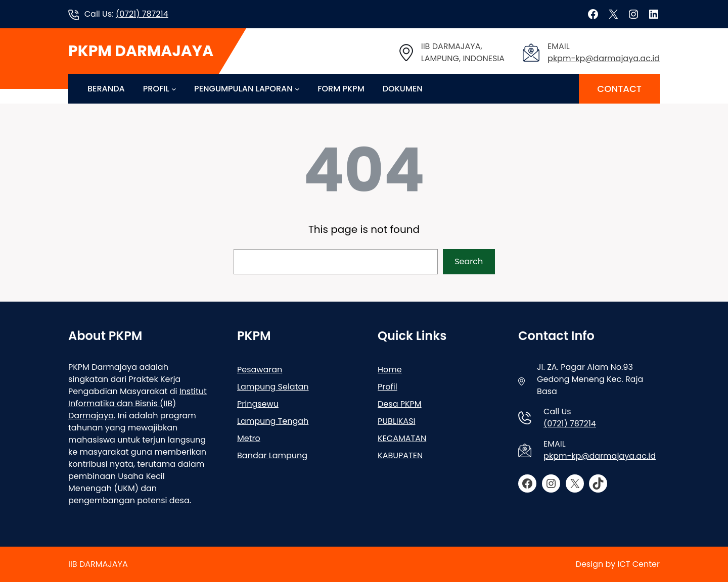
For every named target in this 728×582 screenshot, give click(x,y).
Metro (249, 438)
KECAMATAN (402, 438)
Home (390, 370)
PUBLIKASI (396, 421)
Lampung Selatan (273, 387)
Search (469, 261)
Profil (388, 387)
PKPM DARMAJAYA (141, 51)
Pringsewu (258, 404)
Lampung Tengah (273, 421)
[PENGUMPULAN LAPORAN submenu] (297, 89)
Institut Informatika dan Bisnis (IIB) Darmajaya (138, 403)
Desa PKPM (400, 404)
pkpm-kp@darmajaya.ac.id (604, 58)
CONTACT (619, 89)
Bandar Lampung (272, 455)
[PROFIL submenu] (174, 89)
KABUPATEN (400, 455)
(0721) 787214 (142, 14)
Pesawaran (260, 370)
